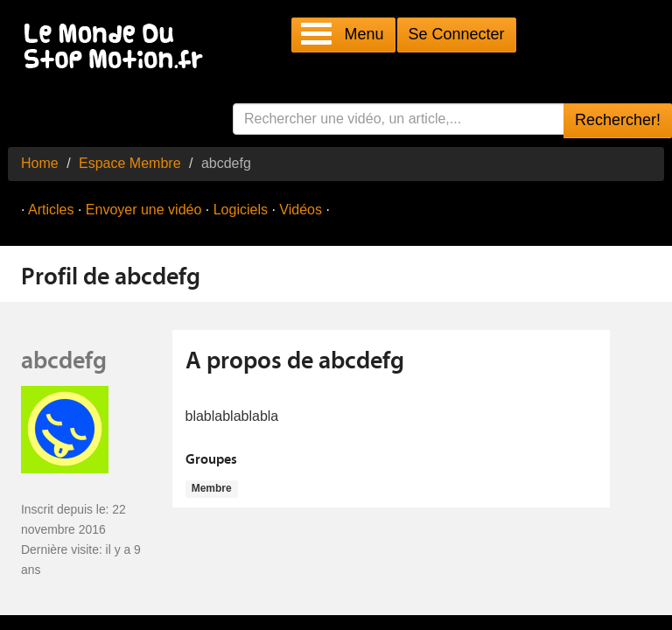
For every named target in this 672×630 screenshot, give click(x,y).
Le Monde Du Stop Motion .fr (118, 48)
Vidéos (301, 210)
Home (40, 163)
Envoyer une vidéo (144, 210)
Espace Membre (130, 163)
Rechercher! (618, 120)
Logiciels (241, 210)
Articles (51, 210)
